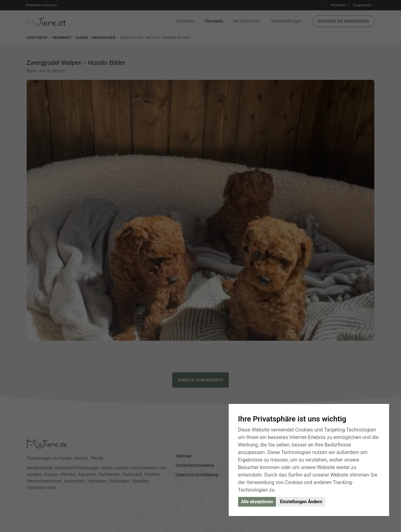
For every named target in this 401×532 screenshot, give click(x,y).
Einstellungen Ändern (301, 502)
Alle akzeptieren (257, 502)
